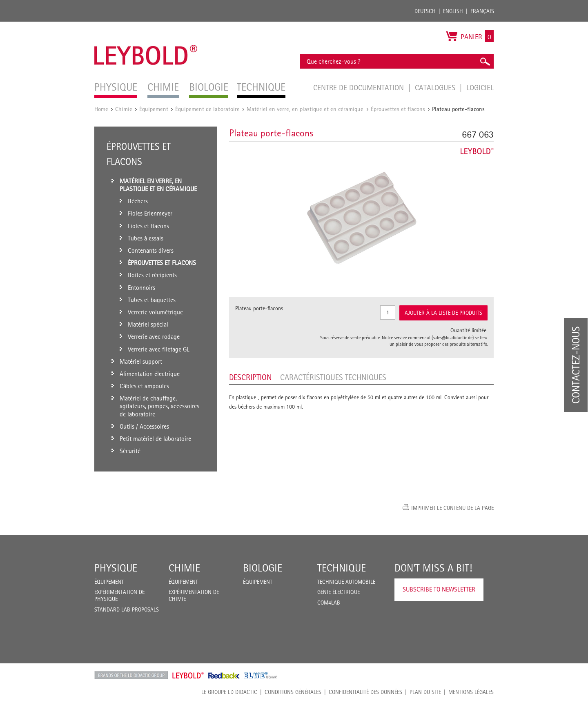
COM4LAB (329, 603)
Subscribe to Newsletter (439, 589)
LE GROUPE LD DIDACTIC (229, 692)
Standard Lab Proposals (127, 609)
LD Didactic (131, 675)
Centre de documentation (360, 87)
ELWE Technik (261, 675)
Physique (116, 568)
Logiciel (480, 87)
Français (482, 11)
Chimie (124, 109)
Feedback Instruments (224, 675)
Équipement (154, 109)
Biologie (263, 568)
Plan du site (425, 692)
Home (101, 109)
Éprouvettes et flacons (398, 109)
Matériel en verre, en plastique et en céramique (306, 109)
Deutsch (425, 11)
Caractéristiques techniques (333, 377)
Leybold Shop (188, 675)
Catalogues (436, 87)
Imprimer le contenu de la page (452, 508)
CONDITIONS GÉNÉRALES (293, 692)
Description (251, 377)
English (453, 11)
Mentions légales (471, 692)
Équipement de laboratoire (207, 109)
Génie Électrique (339, 592)
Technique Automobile (346, 582)
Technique (342, 568)
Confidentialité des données (365, 692)
